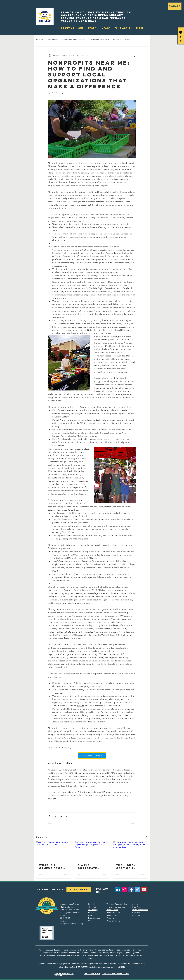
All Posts (40, 39)
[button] (106, 28)
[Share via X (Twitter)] (55, 816)
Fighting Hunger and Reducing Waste (106, 39)
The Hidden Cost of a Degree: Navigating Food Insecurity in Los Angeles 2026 (128, 867)
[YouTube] (144, 889)
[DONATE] (175, 6)
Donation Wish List (114, 921)
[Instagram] (124, 889)
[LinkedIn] (181, 32)
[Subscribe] (79, 889)
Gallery (135, 904)
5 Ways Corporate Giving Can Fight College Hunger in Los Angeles (91, 867)
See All (145, 837)
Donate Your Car (113, 912)
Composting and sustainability (74, 39)
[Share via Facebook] (49, 816)
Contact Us (137, 912)
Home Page (93, 904)
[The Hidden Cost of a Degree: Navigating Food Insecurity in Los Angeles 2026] (131, 851)
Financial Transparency (116, 907)
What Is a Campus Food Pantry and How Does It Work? (51, 867)
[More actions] (134, 56)
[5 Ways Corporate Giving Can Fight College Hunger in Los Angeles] (92, 851)
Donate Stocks (113, 915)
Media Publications (140, 910)
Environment (53, 39)
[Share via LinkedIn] (61, 816)
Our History (93, 910)
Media (128, 39)
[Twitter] (137, 889)
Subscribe (137, 915)
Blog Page (137, 907)
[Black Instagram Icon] (181, 41)
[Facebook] (131, 889)
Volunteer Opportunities (117, 904)
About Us (92, 907)
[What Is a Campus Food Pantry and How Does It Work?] (53, 851)
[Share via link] (67, 816)
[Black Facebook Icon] (181, 37)
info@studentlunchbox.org (72, 923)
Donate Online (112, 910)
